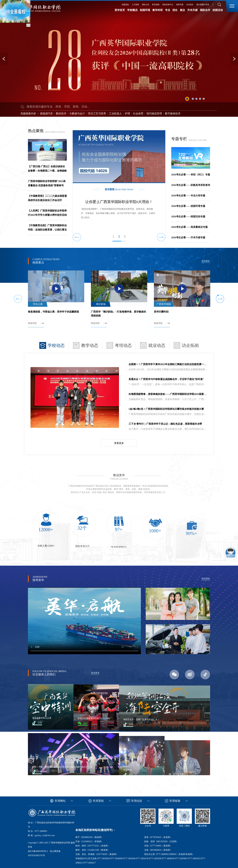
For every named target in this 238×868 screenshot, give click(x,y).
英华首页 (120, 10)
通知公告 (146, 5)
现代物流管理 (154, 114)
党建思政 (125, 5)
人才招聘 (135, 5)
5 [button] (204, 99)
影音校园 (156, 5)
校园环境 (145, 10)
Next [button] (234, 59)
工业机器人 (115, 114)
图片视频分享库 (203, 5)
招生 (175, 10)
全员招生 (190, 5)
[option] (119, 58)
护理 (127, 114)
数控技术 (61, 114)
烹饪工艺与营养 (97, 114)
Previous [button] (4, 59)
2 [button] (193, 99)
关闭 (28, 25)
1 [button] (187, 99)
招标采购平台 (168, 5)
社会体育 (138, 114)
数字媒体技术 (173, 114)
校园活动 (218, 10)
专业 (168, 10)
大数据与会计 (77, 114)
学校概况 (132, 10)
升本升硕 (192, 10)
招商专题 (180, 5)
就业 (182, 10)
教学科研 (158, 10)
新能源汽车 (47, 114)
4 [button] (200, 99)
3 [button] (196, 99)
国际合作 (205, 10)
